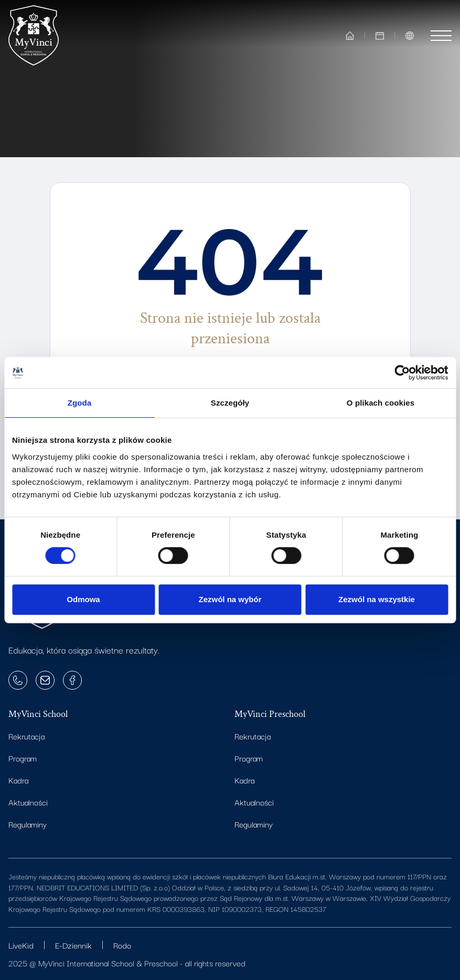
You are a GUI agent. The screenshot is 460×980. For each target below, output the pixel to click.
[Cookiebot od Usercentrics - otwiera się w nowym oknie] (402, 373)
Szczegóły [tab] (230, 403)
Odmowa (83, 599)
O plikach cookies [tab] (381, 403)
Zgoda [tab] (80, 403)
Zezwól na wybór (230, 599)
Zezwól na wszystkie (377, 599)
